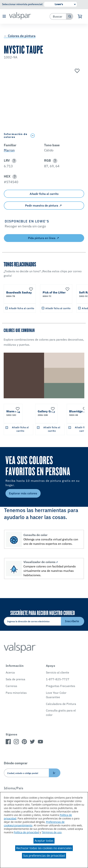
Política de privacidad (26, 832)
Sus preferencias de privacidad (44, 856)
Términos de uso (52, 832)
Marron (9, 150)
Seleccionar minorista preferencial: (23, 4)
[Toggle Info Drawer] (56, 136)
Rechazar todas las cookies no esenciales (44, 848)
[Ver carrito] (80, 16)
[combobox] (58, 16)
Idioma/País (14, 788)
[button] (4, 17)
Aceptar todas (44, 841)
